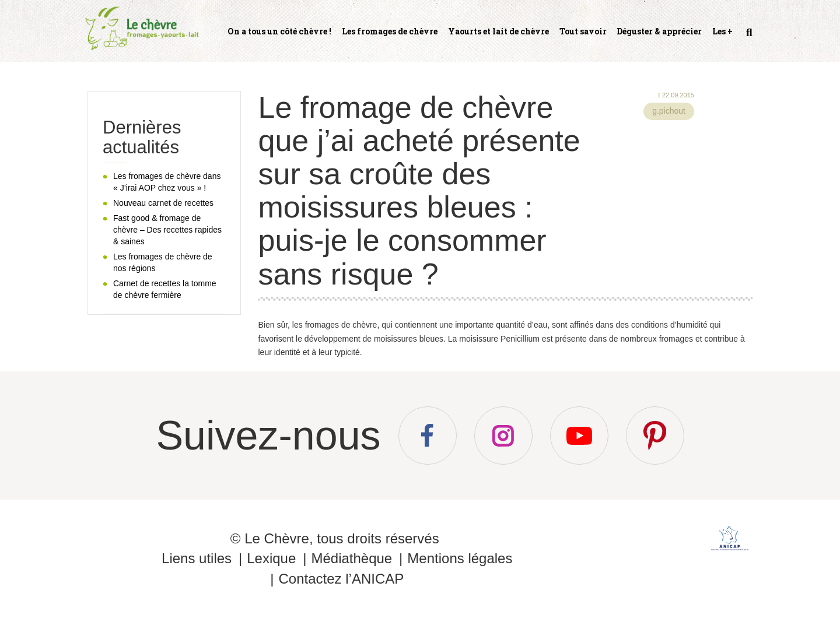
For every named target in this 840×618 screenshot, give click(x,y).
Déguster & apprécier (659, 31)
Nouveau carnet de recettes (163, 203)
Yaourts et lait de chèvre (498, 31)
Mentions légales (460, 558)
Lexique (271, 558)
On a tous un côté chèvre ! (279, 31)
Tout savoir (583, 31)
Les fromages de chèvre (390, 31)
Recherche (748, 37)
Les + (722, 31)
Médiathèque (351, 558)
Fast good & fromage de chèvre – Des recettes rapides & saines (167, 230)
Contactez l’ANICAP (341, 579)
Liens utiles (197, 558)
